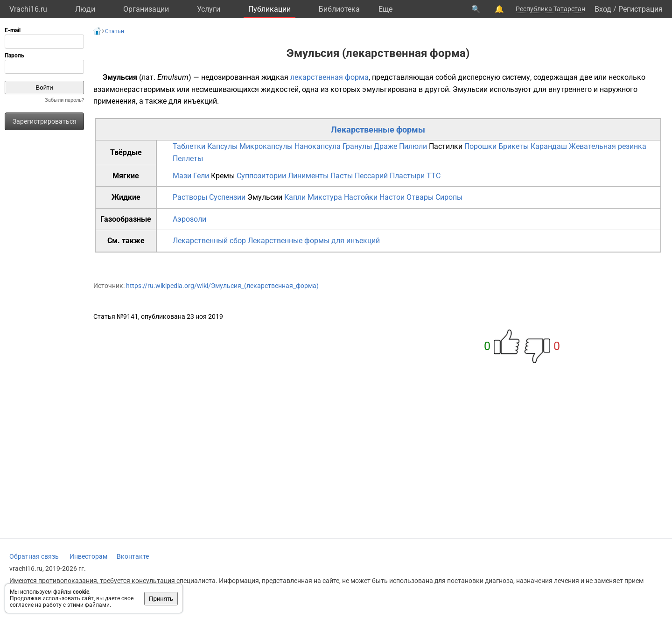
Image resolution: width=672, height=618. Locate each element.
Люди (85, 9)
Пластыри (407, 176)
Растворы (190, 197)
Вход (603, 9)
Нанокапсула (318, 146)
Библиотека (339, 9)
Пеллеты (188, 158)
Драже (385, 146)
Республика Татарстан (550, 9)
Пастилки (446, 146)
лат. (148, 77)
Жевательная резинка (608, 146)
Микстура (325, 197)
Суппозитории (261, 176)
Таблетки (189, 146)
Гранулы (357, 146)
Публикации (269, 9)
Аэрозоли (189, 219)
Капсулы (222, 146)
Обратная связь (34, 556)
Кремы (223, 176)
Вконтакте (133, 556)
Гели (201, 176)
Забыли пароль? (64, 100)
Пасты (342, 176)
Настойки (361, 197)
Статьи (115, 31)
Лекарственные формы (378, 130)
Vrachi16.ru (28, 9)
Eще (385, 9)
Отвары (420, 197)
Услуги (209, 9)
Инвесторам (88, 556)
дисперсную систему (494, 77)
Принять (161, 599)
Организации (146, 9)
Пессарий (371, 176)
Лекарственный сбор (209, 241)
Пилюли (413, 146)
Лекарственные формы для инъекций (314, 241)
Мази (182, 176)
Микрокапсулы (266, 146)
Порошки (480, 146)
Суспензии (227, 197)
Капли (295, 197)
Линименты (308, 176)
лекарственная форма (329, 77)
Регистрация (640, 9)
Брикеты (514, 146)
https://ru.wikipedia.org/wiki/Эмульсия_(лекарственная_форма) (222, 286)
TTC (434, 176)
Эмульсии (470, 89)
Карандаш (549, 146)
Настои (392, 197)
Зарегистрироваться (45, 121)
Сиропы (449, 197)
